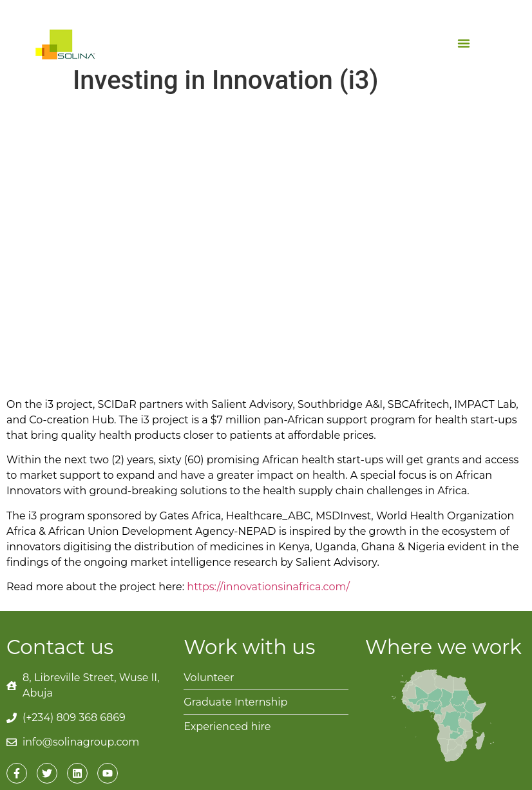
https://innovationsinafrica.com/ (268, 587)
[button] (464, 43)
